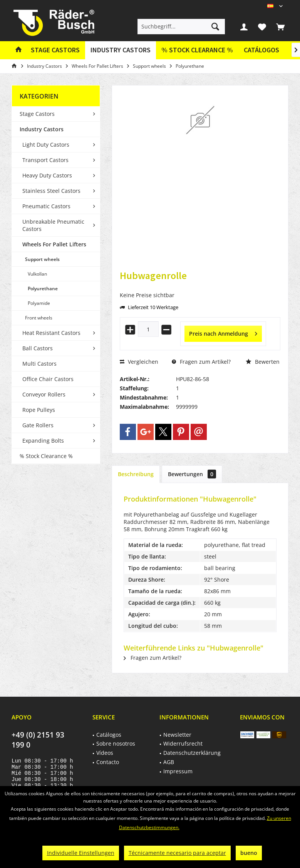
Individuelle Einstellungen (81, 853)
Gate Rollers (38, 425)
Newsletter (177, 735)
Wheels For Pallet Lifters (54, 244)
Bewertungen (192, 474)
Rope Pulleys (39, 410)
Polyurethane (43, 288)
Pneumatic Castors (46, 206)
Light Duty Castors (46, 145)
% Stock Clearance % (46, 456)
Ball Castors (38, 348)
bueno (249, 853)
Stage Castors (37, 114)
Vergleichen (139, 362)
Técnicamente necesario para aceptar (177, 853)
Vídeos (105, 753)
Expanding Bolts (43, 441)
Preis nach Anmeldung (223, 332)
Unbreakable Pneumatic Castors (53, 225)
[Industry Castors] (121, 50)
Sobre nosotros (116, 743)
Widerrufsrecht (183, 743)
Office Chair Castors (48, 379)
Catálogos (261, 50)
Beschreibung (136, 474)
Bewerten (263, 362)
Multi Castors (39, 364)
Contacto (108, 762)
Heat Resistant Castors (51, 333)
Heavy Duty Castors (47, 175)
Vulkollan (37, 274)
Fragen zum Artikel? (201, 362)
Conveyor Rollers (44, 394)
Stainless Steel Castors (51, 191)
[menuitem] (280, 27)
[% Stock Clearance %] (197, 50)
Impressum (178, 771)
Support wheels (42, 259)
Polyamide (39, 303)
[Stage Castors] (55, 50)
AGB (169, 762)
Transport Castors (45, 160)
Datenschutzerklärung (192, 753)
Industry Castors (42, 129)
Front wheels (39, 318)
